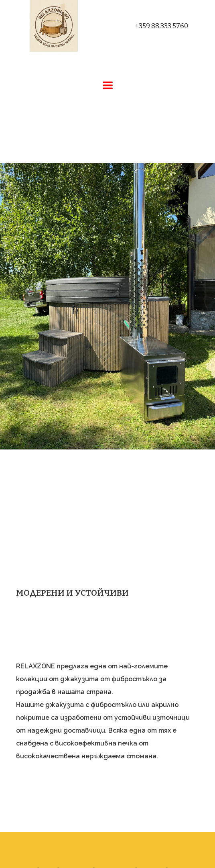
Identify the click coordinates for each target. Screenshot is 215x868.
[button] (108, 85)
